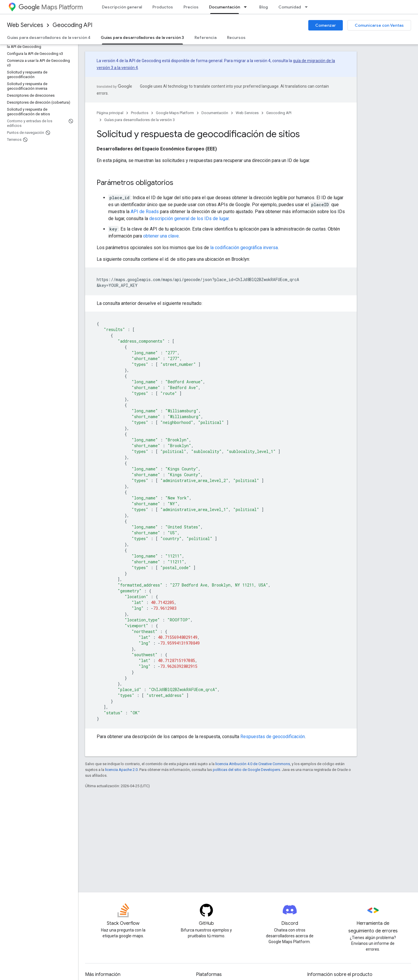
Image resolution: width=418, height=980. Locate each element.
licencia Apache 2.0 (121, 770)
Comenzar (326, 25)
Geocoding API (72, 25)
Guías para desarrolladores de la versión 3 (139, 120)
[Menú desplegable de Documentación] (247, 7)
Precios (191, 7)
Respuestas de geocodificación (273, 737)
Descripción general (122, 7)
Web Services (25, 25)
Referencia (206, 37)
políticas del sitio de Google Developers (246, 770)
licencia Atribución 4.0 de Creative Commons (253, 764)
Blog (264, 7)
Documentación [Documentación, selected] (225, 7)
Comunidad (290, 7)
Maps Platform (51, 7)
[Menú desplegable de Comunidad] (308, 7)
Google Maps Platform (175, 113)
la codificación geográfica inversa (244, 248)
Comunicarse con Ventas (379, 25)
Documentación (215, 113)
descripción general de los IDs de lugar (189, 219)
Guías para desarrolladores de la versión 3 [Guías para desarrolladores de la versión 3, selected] (142, 37)
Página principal (110, 113)
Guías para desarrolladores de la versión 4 (49, 37)
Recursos (236, 37)
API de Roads (145, 212)
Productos (163, 7)
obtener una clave (161, 236)
